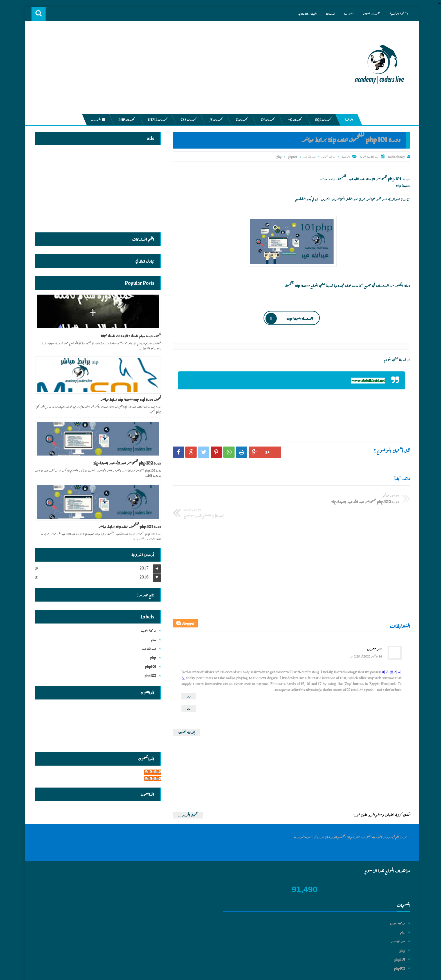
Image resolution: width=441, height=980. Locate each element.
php (278, 157)
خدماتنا (327, 14)
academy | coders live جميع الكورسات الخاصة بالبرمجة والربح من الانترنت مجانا (325, 973)
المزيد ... (96, 120)
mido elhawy (151, 771)
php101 (291, 157)
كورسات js (214, 120)
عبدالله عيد (308, 157)
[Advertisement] (187, 69)
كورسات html (156, 120)
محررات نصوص (368, 14)
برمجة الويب (327, 157)
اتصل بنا (346, 14)
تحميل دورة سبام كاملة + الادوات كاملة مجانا (130, 336)
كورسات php (125, 120)
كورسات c (240, 120)
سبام (152, 639)
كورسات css (187, 120)
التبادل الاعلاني (304, 14)
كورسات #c (266, 120)
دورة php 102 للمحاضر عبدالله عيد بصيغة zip (126, 463)
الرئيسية (344, 157)
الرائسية (347, 120)
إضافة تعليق (185, 716)
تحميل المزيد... (187, 799)
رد (187, 680)
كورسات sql (321, 120)
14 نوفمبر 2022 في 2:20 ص (365, 640)
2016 (143, 576)
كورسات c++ (293, 120)
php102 (149, 675)
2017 (143, 567)
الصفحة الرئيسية (395, 14)
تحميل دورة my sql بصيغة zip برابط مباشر (130, 400)
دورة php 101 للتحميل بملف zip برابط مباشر (128, 527)
